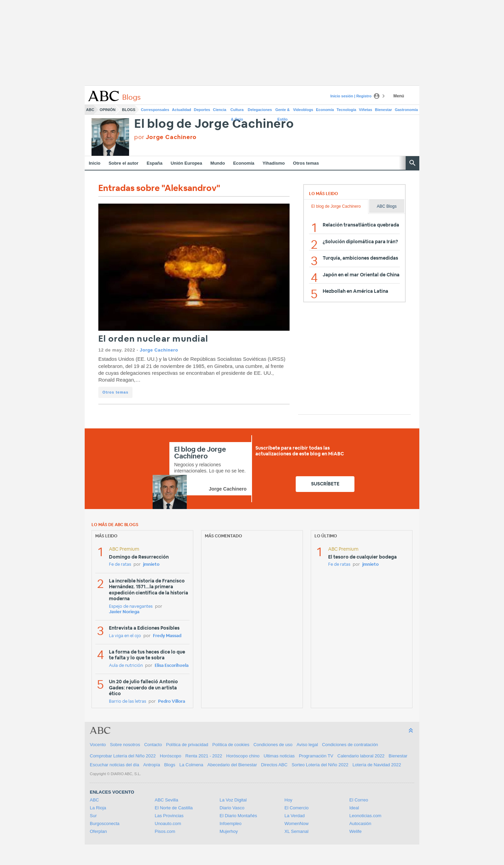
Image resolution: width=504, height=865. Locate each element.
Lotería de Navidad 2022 (377, 765)
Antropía (152, 765)
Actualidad (182, 110)
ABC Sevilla (166, 800)
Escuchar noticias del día (115, 765)
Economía (325, 110)
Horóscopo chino (243, 756)
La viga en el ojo (125, 636)
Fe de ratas (120, 565)
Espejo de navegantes (131, 607)
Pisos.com (165, 831)
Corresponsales (155, 110)
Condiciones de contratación (350, 745)
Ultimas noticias (279, 756)
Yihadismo (274, 163)
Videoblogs (303, 110)
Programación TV (316, 756)
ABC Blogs (387, 206)
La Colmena (191, 765)
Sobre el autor (123, 163)
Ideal (354, 808)
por (165, 137)
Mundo (218, 163)
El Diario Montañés (238, 816)
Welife (355, 831)
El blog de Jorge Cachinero (214, 124)
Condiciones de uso (273, 745)
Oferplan (98, 831)
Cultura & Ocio (237, 111)
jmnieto (151, 565)
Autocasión (360, 823)
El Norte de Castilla (174, 808)
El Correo (359, 800)
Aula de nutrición (126, 666)
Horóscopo (171, 756)
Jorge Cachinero (159, 350)
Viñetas (366, 110)
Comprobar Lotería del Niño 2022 (123, 756)
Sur (93, 816)
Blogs (129, 110)
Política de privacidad (187, 745)
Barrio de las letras (128, 702)
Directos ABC (274, 765)
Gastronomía (406, 110)
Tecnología (346, 110)
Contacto (153, 745)
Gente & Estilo (282, 111)
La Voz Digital (233, 800)
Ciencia (220, 110)
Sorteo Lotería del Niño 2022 (320, 765)
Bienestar (383, 110)
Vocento (98, 745)
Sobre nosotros (125, 745)
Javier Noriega (124, 612)
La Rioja (98, 808)
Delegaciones (260, 110)
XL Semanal (296, 831)
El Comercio (297, 808)
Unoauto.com (168, 823)
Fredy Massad (167, 636)
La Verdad (295, 816)
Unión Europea (186, 163)
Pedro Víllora (172, 702)
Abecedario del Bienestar (232, 765)
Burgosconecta (105, 823)
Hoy (288, 800)
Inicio (95, 163)
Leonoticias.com (365, 816)
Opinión (108, 110)
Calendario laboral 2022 (361, 756)
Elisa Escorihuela (172, 666)
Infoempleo (230, 823)
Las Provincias (169, 816)
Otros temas (306, 163)
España (154, 163)
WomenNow (297, 823)
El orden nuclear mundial (153, 339)
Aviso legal (307, 745)
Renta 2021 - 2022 (204, 756)
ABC (90, 110)
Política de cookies (231, 745)
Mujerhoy (229, 831)
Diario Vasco (232, 808)
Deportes (202, 110)
